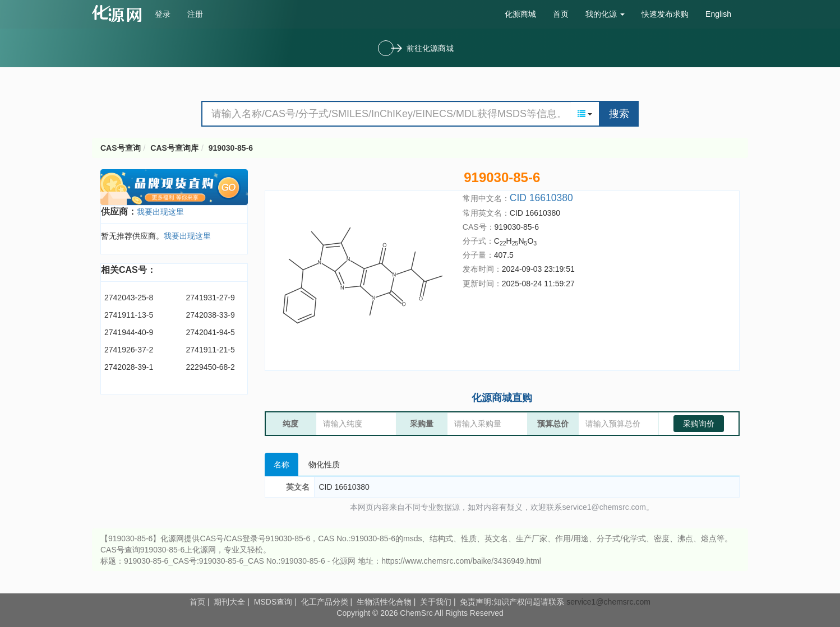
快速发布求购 (665, 14)
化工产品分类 (325, 602)
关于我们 (436, 602)
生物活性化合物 (384, 602)
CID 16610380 (541, 198)
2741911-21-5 (211, 350)
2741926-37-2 (129, 350)
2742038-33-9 (211, 315)
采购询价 (699, 424)
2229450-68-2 (211, 367)
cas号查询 (119, 13)
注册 (195, 14)
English (718, 14)
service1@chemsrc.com (608, 602)
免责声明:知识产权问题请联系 (513, 602)
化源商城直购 (502, 398)
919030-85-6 (231, 148)
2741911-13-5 (129, 315)
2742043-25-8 (129, 298)
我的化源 (605, 14)
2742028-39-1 (129, 367)
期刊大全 (229, 602)
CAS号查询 (121, 148)
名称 (281, 465)
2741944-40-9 (129, 332)
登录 (163, 14)
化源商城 (520, 14)
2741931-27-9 (211, 298)
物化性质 (324, 465)
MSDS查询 (273, 602)
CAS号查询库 (174, 148)
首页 (561, 14)
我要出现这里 (160, 212)
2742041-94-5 (211, 332)
